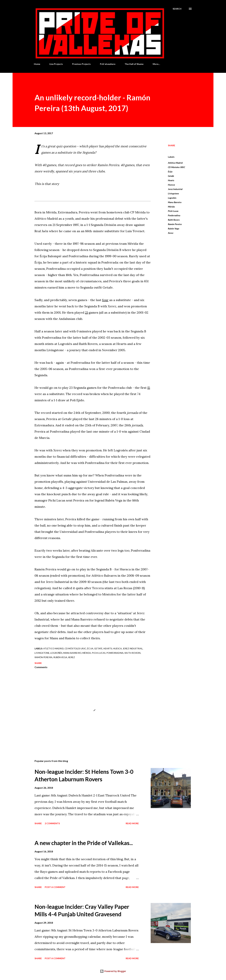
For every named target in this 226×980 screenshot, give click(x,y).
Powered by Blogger (113, 971)
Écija (170, 172)
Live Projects (56, 64)
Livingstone (173, 193)
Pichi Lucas (173, 211)
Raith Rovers (174, 220)
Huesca (171, 185)
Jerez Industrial (175, 189)
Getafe (171, 176)
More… (156, 64)
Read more (132, 823)
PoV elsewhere (108, 64)
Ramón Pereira (175, 224)
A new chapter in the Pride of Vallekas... (84, 843)
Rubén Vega (174, 229)
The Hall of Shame (134, 64)
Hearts (171, 180)
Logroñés (172, 198)
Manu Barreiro (175, 202)
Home (37, 64)
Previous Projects (81, 64)
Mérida (171, 207)
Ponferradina (174, 215)
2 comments (52, 823)
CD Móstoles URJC (176, 167)
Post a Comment (55, 887)
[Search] (177, 9)
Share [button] (172, 145)
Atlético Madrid (175, 163)
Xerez (171, 233)
